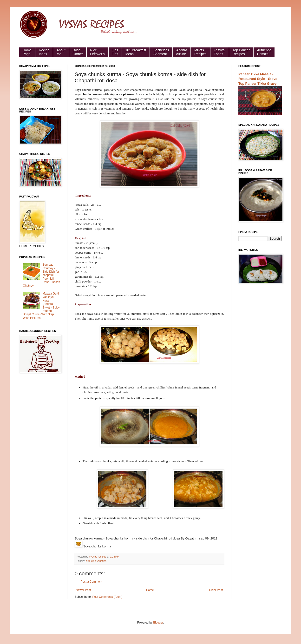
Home (150, 590)
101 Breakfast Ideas (136, 52)
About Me (61, 52)
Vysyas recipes (98, 557)
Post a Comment (91, 582)
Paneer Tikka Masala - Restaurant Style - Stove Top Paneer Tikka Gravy (258, 79)
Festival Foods (220, 52)
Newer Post (83, 590)
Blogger (158, 623)
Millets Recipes (200, 52)
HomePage (27, 52)
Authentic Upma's (264, 52)
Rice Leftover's (97, 52)
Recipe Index (44, 52)
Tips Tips (115, 52)
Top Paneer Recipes (241, 52)
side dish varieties (96, 561)
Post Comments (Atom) (107, 597)
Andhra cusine (182, 52)
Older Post (216, 590)
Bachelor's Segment (161, 52)
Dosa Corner (78, 52)
